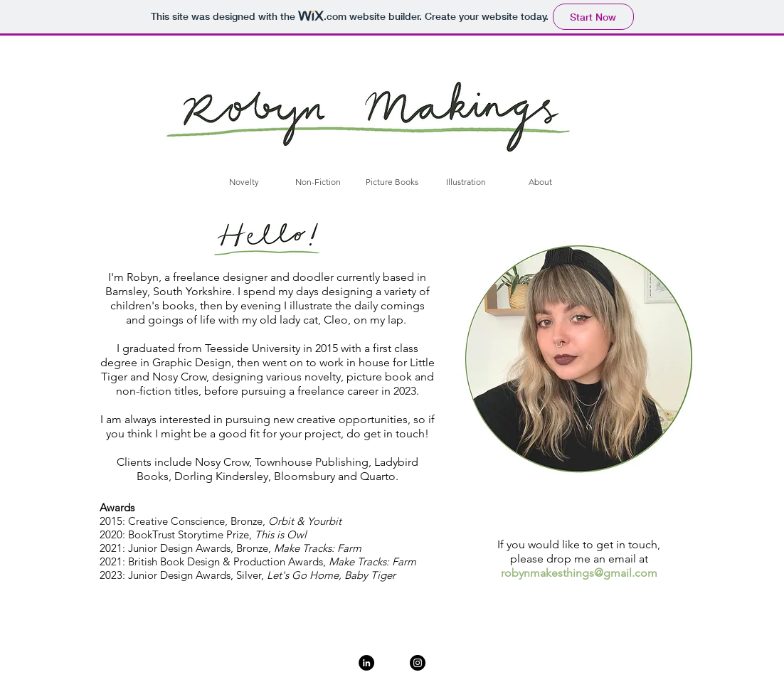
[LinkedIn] (366, 663)
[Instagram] (418, 663)
